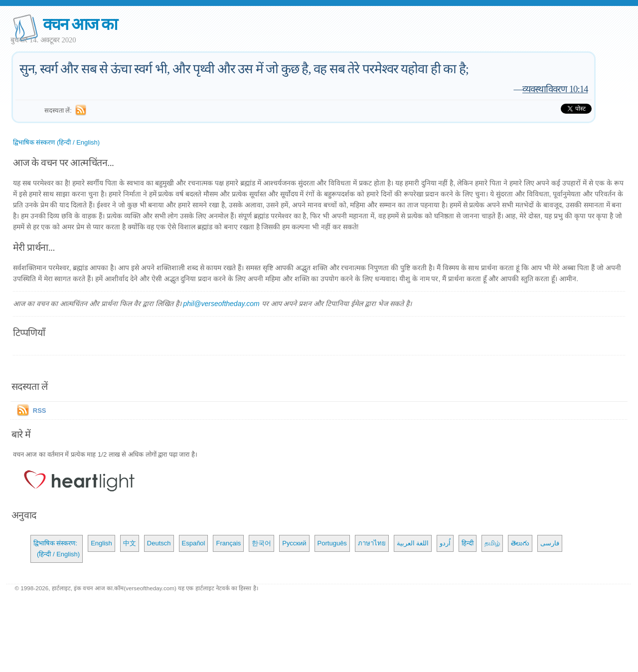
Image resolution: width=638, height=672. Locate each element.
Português (332, 543)
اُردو (445, 543)
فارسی (550, 543)
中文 (130, 543)
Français (228, 543)
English (101, 543)
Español (194, 543)
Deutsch (159, 543)
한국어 (261, 543)
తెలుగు (520, 543)
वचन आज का (80, 24)
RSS (40, 411)
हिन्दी (468, 543)
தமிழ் (492, 543)
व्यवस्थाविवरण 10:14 (555, 89)
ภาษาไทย (372, 543)
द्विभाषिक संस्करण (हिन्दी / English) (56, 142)
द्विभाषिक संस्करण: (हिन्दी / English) (57, 549)
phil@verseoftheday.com (221, 304)
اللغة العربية (413, 543)
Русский (294, 543)
